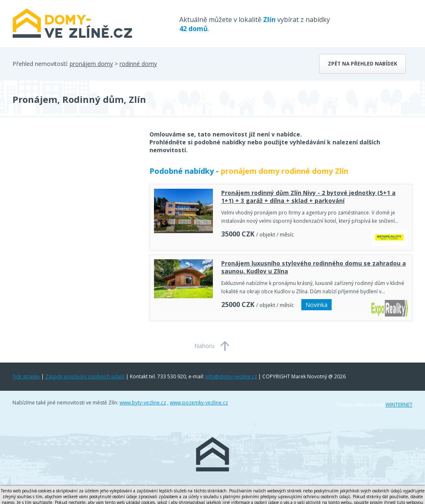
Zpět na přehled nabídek (363, 64)
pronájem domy (91, 64)
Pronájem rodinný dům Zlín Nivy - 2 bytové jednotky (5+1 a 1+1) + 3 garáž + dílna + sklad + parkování (308, 197)
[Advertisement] (75, 197)
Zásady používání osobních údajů (85, 376)
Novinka (316, 305)
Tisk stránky (26, 376)
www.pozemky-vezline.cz (199, 403)
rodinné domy (138, 64)
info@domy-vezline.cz (231, 376)
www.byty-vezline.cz (143, 403)
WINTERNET (399, 405)
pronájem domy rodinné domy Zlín (285, 171)
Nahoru (204, 346)
